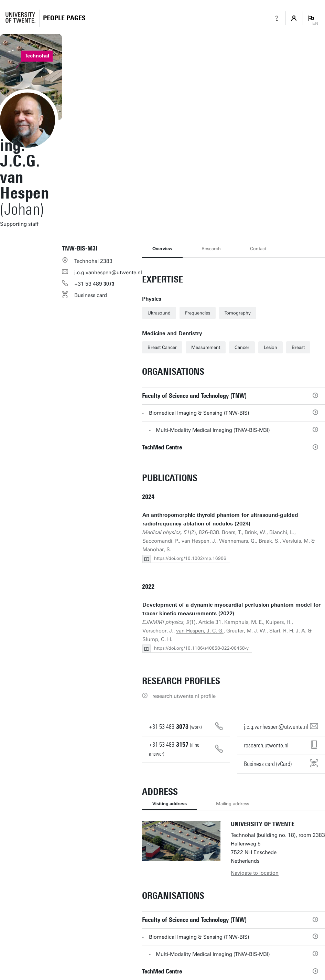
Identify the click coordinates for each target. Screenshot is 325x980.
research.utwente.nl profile (184, 696)
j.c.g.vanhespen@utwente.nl (108, 273)
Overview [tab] (162, 249)
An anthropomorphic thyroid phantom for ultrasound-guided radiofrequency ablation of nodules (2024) (220, 519)
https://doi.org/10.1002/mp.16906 (190, 558)
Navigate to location (255, 873)
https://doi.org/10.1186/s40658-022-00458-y (201, 648)
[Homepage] (64, 18)
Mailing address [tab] (232, 804)
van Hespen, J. (199, 541)
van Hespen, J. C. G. (200, 631)
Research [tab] (211, 249)
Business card (91, 295)
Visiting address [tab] (170, 804)
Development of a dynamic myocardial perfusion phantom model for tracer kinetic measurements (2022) (231, 609)
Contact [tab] (258, 249)
